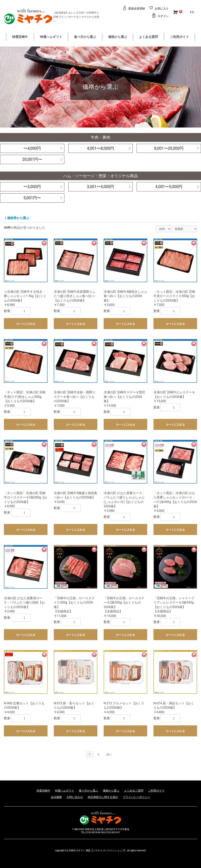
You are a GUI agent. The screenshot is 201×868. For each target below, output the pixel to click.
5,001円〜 (32, 198)
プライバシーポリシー (136, 797)
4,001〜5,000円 (169, 187)
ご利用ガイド (179, 37)
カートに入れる (26, 324)
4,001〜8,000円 (100, 148)
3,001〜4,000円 (100, 187)
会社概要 (56, 797)
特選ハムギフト (51, 37)
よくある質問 (148, 37)
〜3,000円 (32, 187)
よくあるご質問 (134, 791)
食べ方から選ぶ (85, 37)
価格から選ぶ (118, 37)
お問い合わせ (75, 797)
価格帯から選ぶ (18, 218)
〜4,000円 (32, 148)
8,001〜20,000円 (169, 148)
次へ (109, 754)
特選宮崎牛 (20, 37)
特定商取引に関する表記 (103, 797)
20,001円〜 (32, 159)
